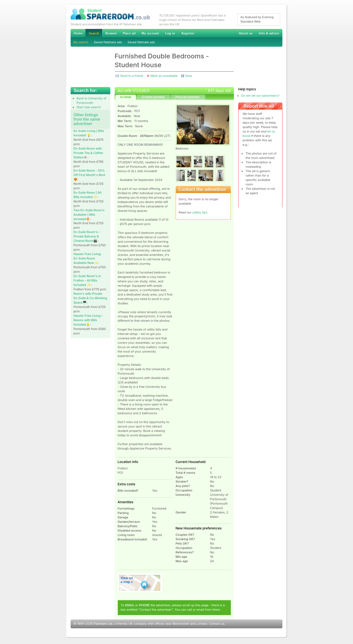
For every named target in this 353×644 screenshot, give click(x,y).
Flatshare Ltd (103, 624)
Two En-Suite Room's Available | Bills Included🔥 (89, 215)
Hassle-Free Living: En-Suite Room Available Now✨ (88, 258)
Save (188, 76)
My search (81, 42)
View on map (140, 583)
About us (245, 33)
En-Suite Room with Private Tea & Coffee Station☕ (88, 153)
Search (94, 33)
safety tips (200, 212)
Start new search (89, 107)
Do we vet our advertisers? (260, 96)
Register (188, 33)
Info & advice (269, 33)
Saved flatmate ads (141, 42)
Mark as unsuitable (164, 76)
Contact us (217, 624)
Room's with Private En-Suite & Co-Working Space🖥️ (90, 298)
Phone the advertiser (187, 97)
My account (150, 33)
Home (78, 33)
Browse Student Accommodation (111, 33)
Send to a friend (132, 76)
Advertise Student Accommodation (129, 33)
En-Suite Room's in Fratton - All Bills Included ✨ (87, 280)
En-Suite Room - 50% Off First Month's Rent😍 (89, 175)
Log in (170, 33)
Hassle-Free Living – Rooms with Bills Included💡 (88, 320)
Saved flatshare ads (108, 42)
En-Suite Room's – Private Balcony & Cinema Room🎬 (87, 236)
